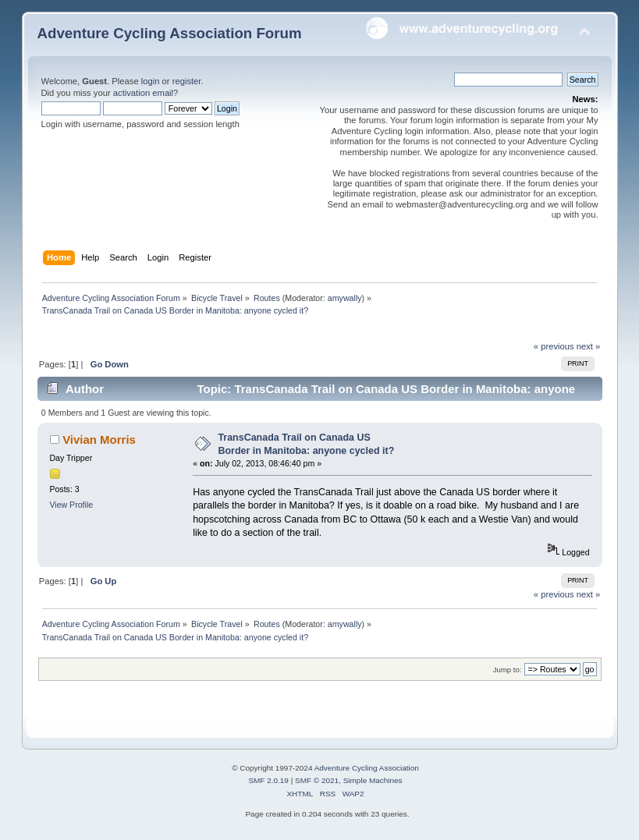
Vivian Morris (99, 439)
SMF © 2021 (317, 780)
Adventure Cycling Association (367, 768)
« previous (554, 346)
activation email (143, 93)
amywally (345, 298)
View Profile (71, 505)
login (151, 81)
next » (589, 346)
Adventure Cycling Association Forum (170, 33)
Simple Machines (373, 780)
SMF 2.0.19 (268, 780)
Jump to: (508, 670)
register (187, 81)
